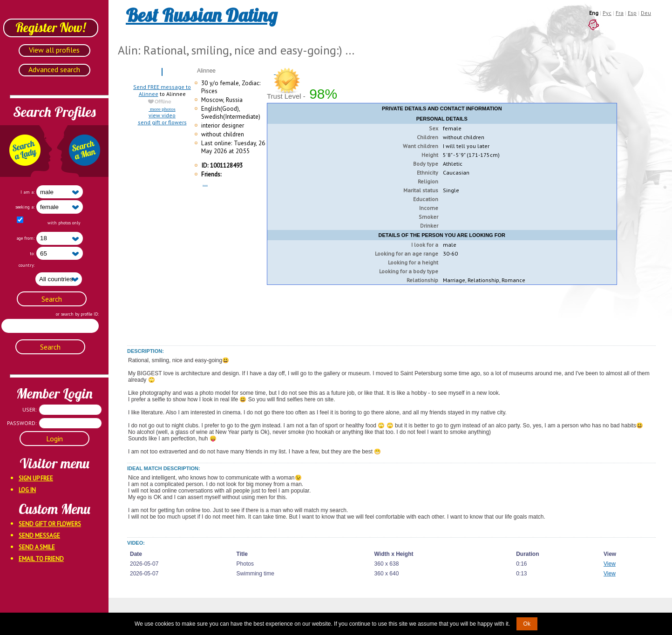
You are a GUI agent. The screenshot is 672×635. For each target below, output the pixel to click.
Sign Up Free (36, 478)
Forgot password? (19, 450)
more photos (162, 109)
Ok (527, 624)
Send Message (39, 536)
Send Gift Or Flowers (50, 524)
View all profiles (54, 50)
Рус (607, 13)
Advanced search (54, 69)
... (205, 183)
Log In (27, 490)
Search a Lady (26, 151)
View (610, 564)
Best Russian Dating (201, 15)
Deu (646, 13)
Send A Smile (37, 547)
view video (162, 115)
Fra (620, 13)
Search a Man (82, 151)
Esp (632, 13)
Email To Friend (41, 559)
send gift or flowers (162, 122)
